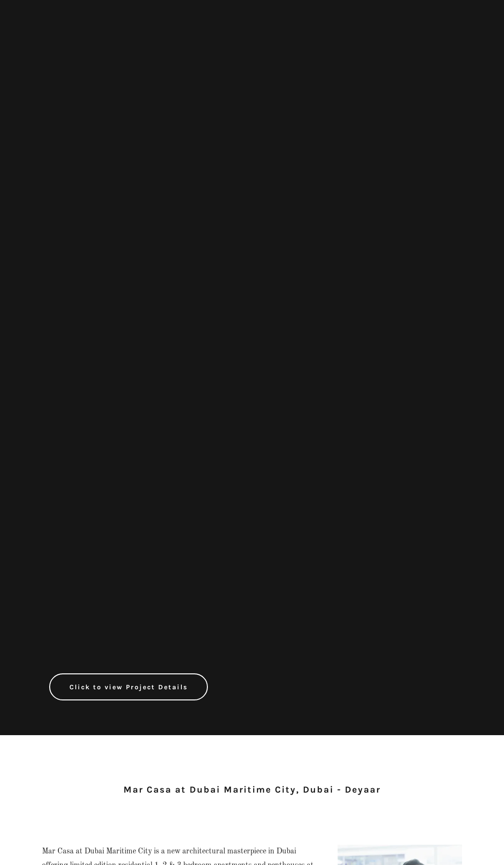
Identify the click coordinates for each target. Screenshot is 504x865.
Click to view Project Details (129, 687)
